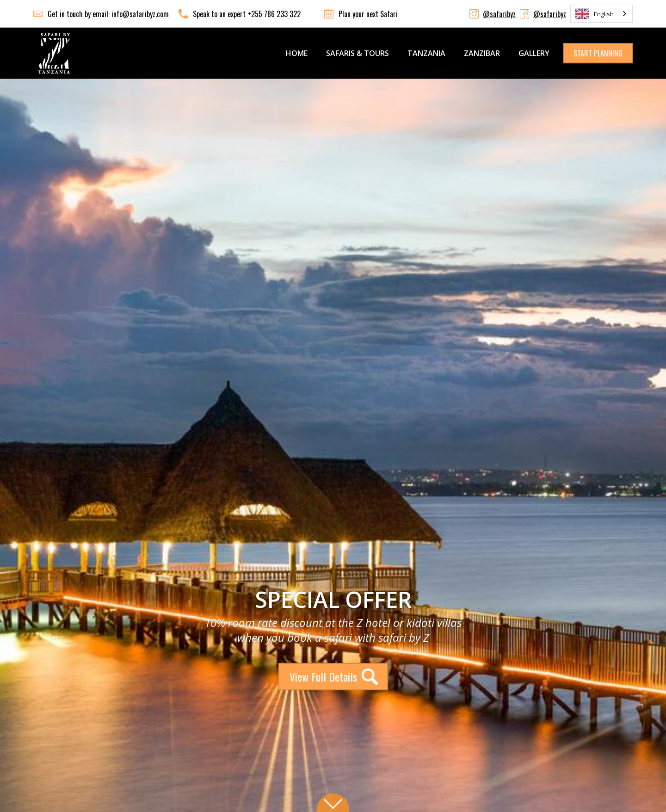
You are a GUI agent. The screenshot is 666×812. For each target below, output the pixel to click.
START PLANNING (598, 53)
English (595, 14)
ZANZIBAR (482, 53)
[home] (54, 53)
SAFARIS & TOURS (358, 53)
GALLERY (534, 53)
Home (297, 53)
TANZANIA (426, 53)
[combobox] (601, 14)
